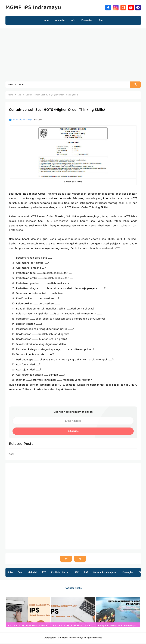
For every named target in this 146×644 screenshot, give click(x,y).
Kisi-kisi (32, 573)
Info (10, 573)
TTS (44, 573)
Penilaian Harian (60, 573)
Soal (20, 573)
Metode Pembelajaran (105, 573)
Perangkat (128, 573)
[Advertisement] (73, 57)
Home (46, 20)
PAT (86, 573)
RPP (77, 573)
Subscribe (73, 432)
